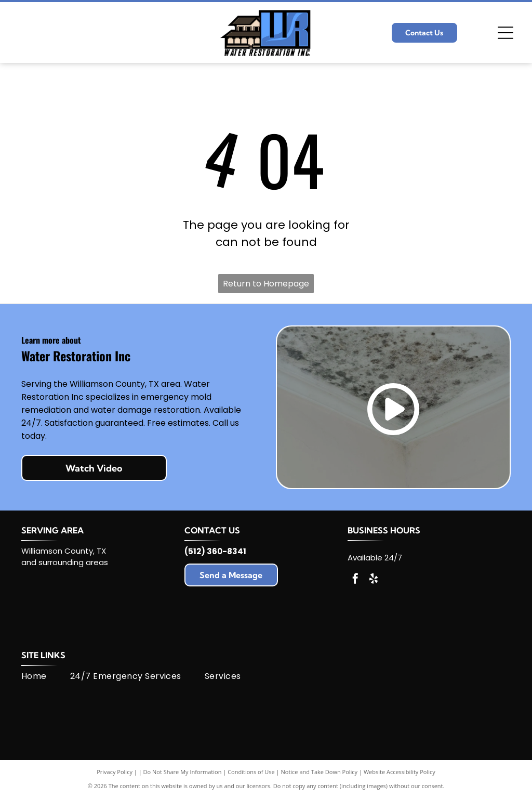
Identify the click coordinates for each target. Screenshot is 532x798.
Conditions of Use (251, 772)
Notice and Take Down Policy (320, 772)
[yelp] (374, 580)
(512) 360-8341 (215, 551)
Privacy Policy (115, 772)
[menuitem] (46, 676)
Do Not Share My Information (183, 772)
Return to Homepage (266, 284)
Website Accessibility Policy (400, 772)
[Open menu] (506, 33)
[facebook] (355, 580)
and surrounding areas (65, 562)
